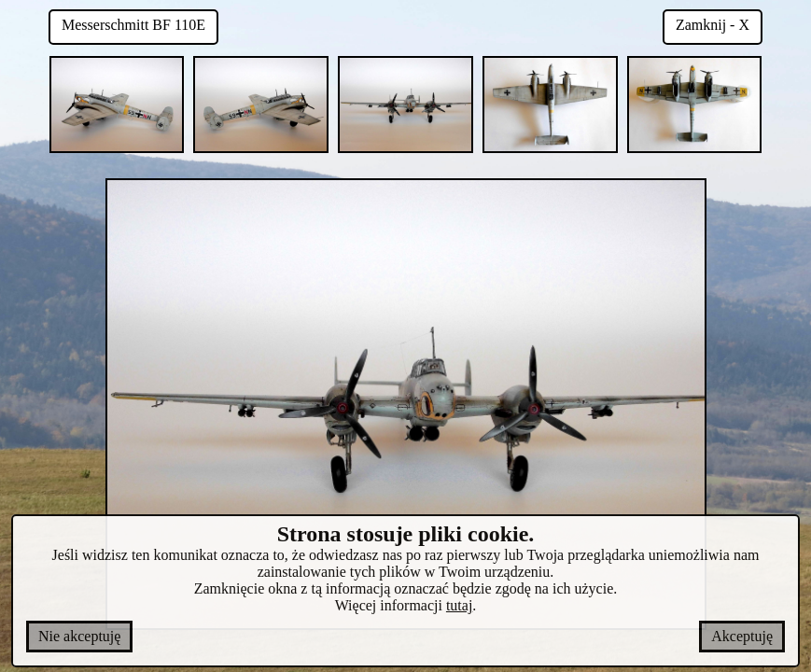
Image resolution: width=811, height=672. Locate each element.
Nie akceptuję (79, 636)
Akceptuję (742, 636)
